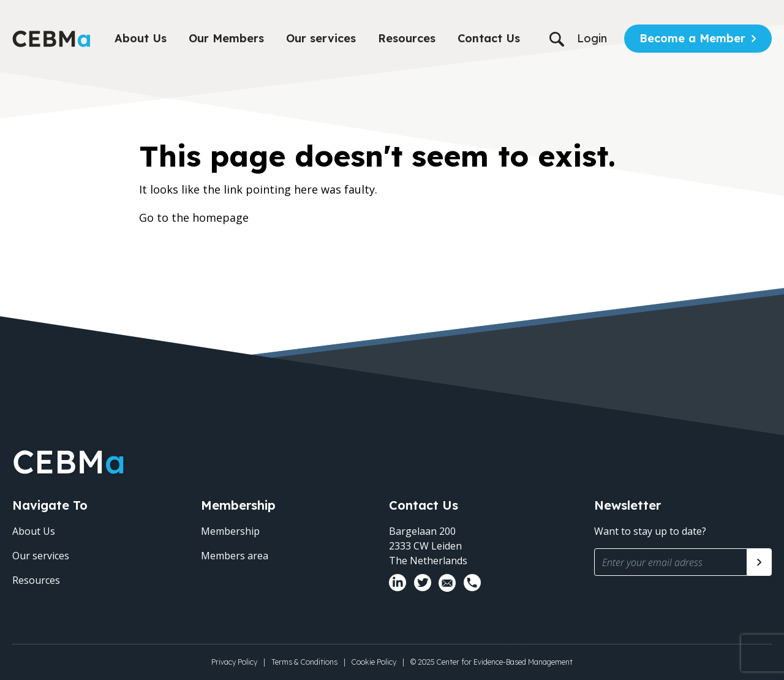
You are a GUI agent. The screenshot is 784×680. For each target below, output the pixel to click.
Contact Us (489, 38)
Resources (407, 38)
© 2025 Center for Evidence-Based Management (492, 662)
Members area (235, 556)
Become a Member (692, 38)
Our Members (226, 38)
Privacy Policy (234, 662)
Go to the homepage (194, 217)
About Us (141, 38)
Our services (321, 38)
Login (592, 38)
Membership (230, 531)
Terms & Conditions (304, 662)
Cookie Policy (374, 662)
